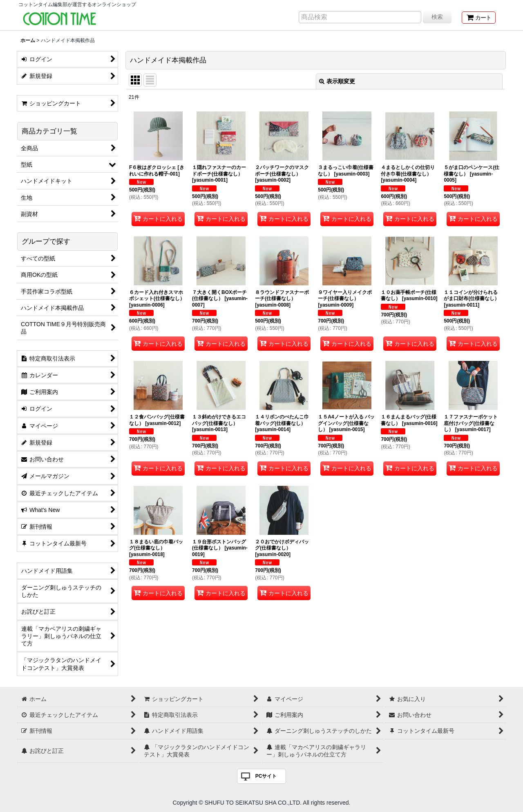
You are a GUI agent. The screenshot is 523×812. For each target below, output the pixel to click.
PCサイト (266, 776)
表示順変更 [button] (337, 81)
